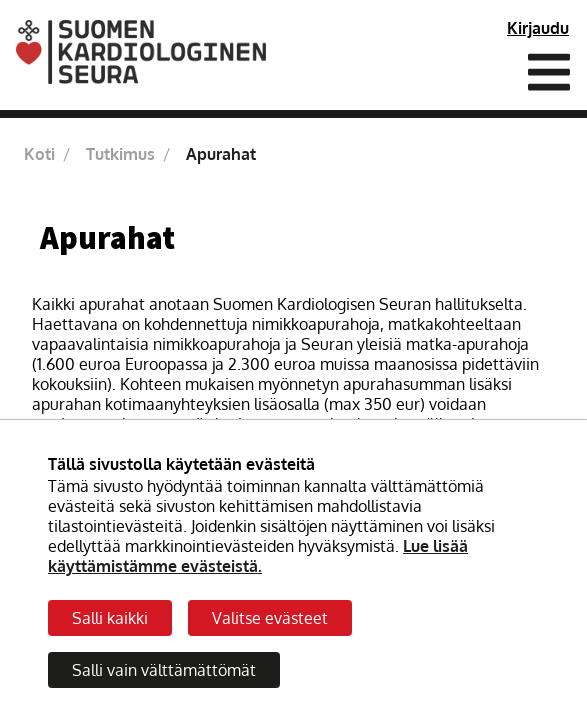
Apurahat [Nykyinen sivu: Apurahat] (221, 154)
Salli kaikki (110, 618)
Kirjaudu (538, 28)
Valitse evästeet (270, 618)
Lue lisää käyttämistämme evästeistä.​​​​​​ (258, 556)
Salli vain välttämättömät (164, 670)
